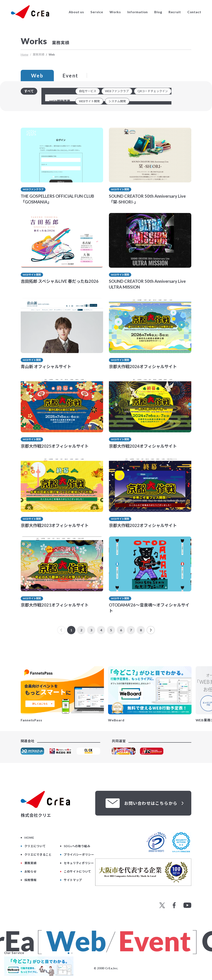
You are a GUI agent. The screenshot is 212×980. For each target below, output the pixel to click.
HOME (29, 838)
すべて (29, 91)
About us (76, 12)
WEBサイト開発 (89, 101)
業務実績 (31, 863)
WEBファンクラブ (117, 91)
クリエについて (35, 846)
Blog (158, 12)
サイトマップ (73, 880)
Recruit (175, 12)
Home (25, 54)
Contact (194, 12)
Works (115, 12)
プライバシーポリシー (79, 855)
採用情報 (31, 880)
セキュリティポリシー (79, 863)
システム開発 (117, 101)
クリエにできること (38, 855)
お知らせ (31, 871)
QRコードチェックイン (153, 91)
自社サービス (88, 91)
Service (97, 12)
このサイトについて (77, 871)
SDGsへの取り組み (77, 846)
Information (138, 12)
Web (37, 76)
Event (70, 76)
